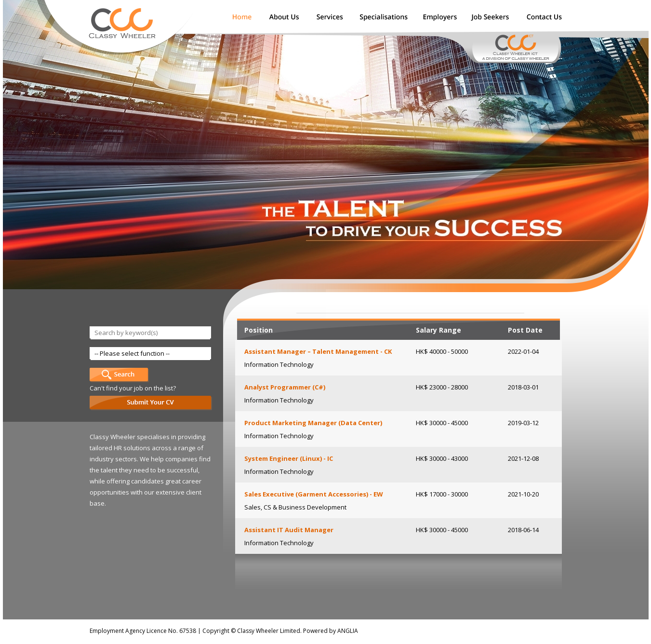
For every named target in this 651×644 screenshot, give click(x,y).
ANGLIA (348, 631)
